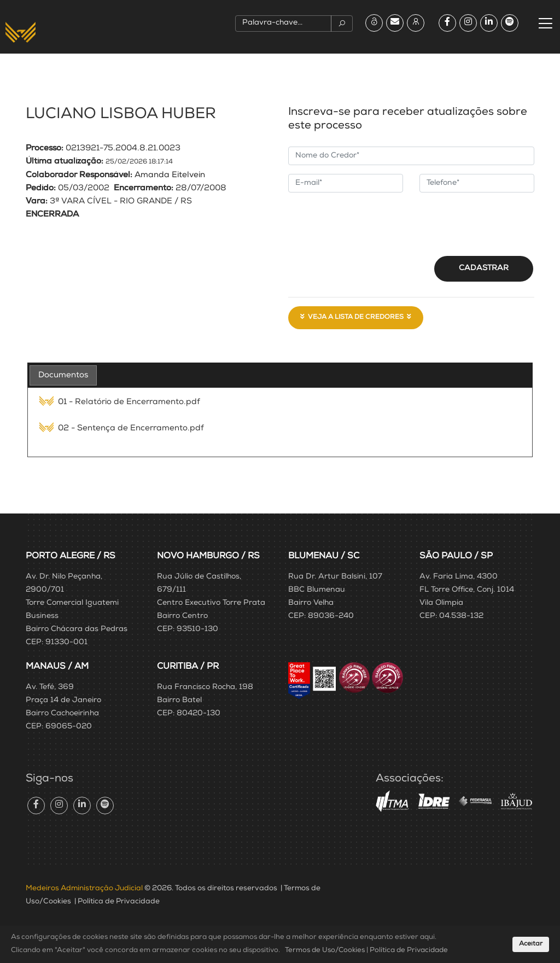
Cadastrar (484, 269)
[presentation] (371, 223)
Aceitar (531, 944)
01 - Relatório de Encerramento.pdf (120, 402)
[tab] (63, 375)
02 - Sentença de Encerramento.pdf (122, 428)
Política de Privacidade (119, 902)
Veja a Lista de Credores (356, 317)
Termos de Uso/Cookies (325, 951)
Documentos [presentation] (63, 375)
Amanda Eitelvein (170, 175)
